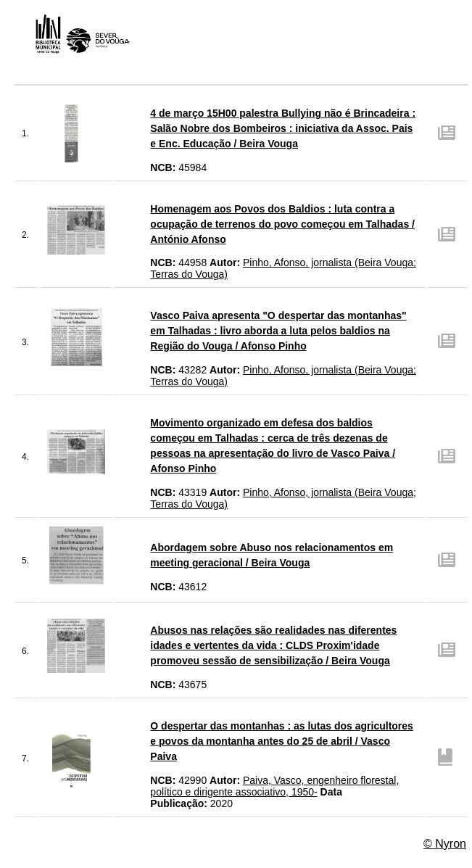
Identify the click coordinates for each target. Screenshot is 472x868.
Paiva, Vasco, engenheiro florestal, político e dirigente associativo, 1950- (274, 786)
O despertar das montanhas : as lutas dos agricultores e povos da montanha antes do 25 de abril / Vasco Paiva (282, 741)
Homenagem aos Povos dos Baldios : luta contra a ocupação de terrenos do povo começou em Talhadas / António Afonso (282, 224)
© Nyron (445, 844)
